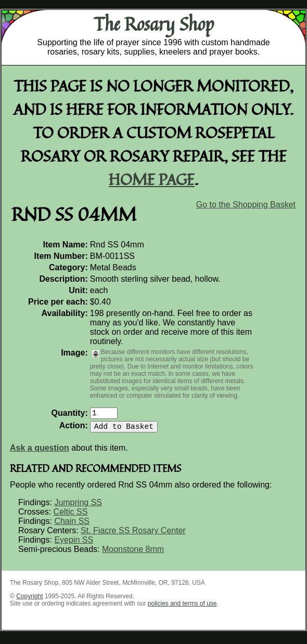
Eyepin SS (74, 544)
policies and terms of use (182, 608)
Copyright (29, 600)
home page (152, 179)
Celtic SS (71, 516)
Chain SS (72, 525)
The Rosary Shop (154, 24)
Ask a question (40, 452)
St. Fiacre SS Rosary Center (133, 535)
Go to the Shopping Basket (246, 205)
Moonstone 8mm (133, 553)
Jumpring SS (78, 507)
